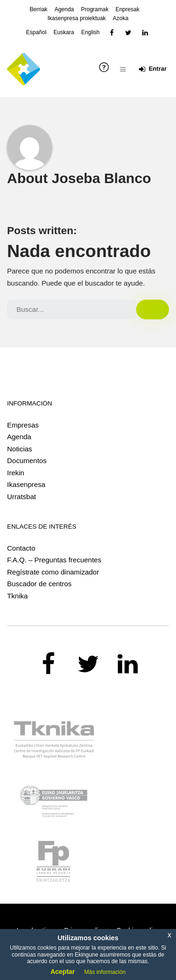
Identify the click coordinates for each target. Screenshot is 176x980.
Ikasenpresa (26, 484)
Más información (105, 972)
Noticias (19, 449)
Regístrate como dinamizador (53, 572)
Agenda (19, 437)
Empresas (23, 425)
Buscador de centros (39, 584)
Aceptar (62, 972)
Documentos (27, 461)
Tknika (17, 596)
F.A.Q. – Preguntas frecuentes (54, 560)
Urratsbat (22, 497)
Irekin (16, 473)
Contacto (21, 548)
